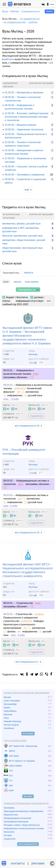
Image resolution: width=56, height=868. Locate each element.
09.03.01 (8, 385)
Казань (7, 708)
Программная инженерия (16, 822)
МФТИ (12, 751)
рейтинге (9, 59)
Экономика (9, 808)
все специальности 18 (27, 533)
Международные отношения (17, 818)
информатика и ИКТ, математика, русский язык (21, 230)
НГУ (11, 776)
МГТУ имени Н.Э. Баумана (22, 761)
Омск (6, 718)
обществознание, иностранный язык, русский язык (23, 250)
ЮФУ (11, 791)
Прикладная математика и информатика (23, 811)
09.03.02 (8, 495)
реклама (38, 863)
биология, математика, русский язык (22, 236)
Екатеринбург (10, 704)
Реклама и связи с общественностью (22, 825)
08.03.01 (8, 614)
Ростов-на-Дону (11, 725)
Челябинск (9, 728)
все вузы (28, 796)
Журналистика (11, 815)
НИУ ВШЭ (14, 756)
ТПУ (11, 771)
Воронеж (8, 714)
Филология (9, 832)
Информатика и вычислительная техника (24, 828)
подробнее (36, 416)
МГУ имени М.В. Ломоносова (23, 746)
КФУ (11, 786)
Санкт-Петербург (12, 701)
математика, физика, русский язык (21, 224)
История (8, 835)
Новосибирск (10, 711)
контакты (18, 863)
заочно (17, 282)
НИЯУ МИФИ (15, 766)
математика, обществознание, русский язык (24, 242)
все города (28, 733)
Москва (7, 697)
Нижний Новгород (12, 721)
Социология (10, 839)
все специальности (28, 844)
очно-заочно (32, 282)
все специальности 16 (27, 426)
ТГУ (11, 781)
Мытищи (33, 354)
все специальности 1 (27, 662)
